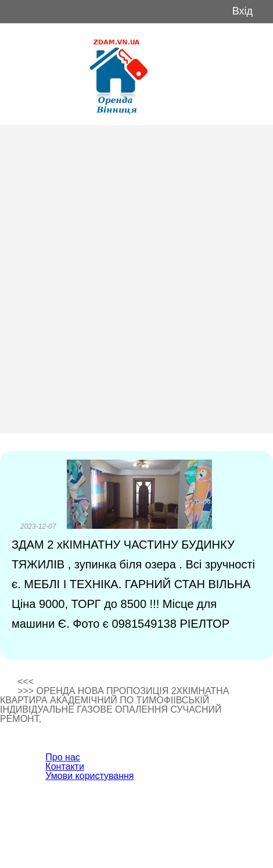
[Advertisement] (136, 279)
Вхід (243, 11)
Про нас (62, 757)
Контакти (65, 766)
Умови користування (89, 776)
